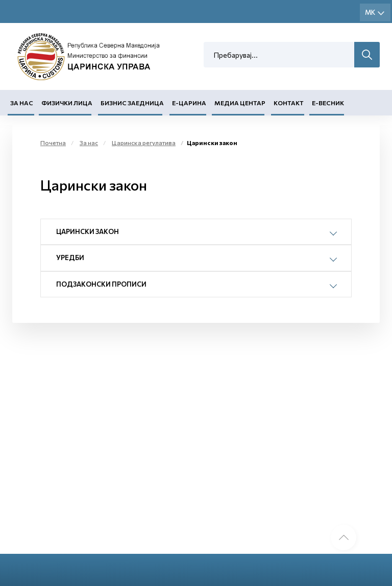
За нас (22, 103)
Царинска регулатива (144, 143)
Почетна (53, 143)
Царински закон (88, 231)
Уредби (70, 257)
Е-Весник (328, 103)
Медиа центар (240, 103)
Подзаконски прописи (101, 284)
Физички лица (67, 103)
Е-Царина (189, 103)
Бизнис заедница (132, 103)
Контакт (289, 103)
